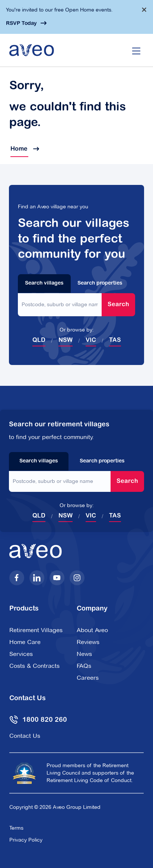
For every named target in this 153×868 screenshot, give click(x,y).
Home (24, 149)
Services (21, 654)
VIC (91, 340)
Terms (16, 828)
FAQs (84, 666)
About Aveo (92, 630)
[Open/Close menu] (136, 50)
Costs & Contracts (34, 666)
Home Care (25, 642)
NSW (66, 340)
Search (118, 305)
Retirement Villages (36, 630)
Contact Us (25, 736)
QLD (39, 340)
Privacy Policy (26, 840)
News (84, 654)
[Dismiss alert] (144, 10)
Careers (88, 678)
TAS (115, 340)
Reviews (88, 642)
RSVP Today (21, 24)
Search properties (100, 284)
